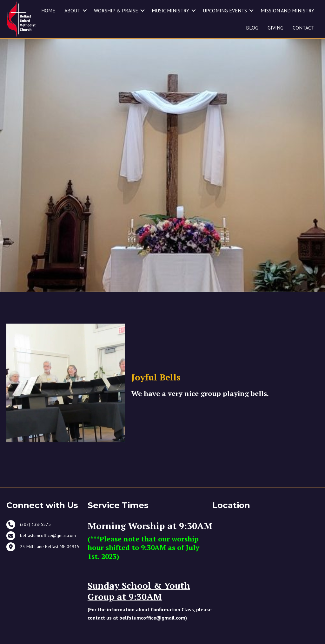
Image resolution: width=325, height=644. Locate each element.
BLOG (252, 28)
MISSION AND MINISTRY (287, 10)
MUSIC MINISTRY (170, 10)
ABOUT (72, 10)
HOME (48, 10)
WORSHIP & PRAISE (116, 10)
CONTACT (303, 28)
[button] (85, 10)
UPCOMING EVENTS (225, 10)
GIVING (275, 28)
